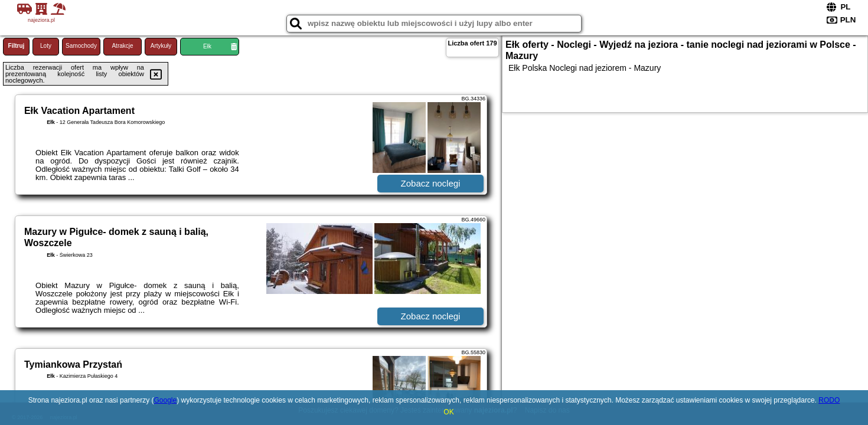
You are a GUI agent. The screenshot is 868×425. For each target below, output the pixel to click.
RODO (829, 400)
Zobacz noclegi (431, 183)
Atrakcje (122, 46)
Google (165, 400)
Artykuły (161, 46)
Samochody (81, 46)
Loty (46, 46)
